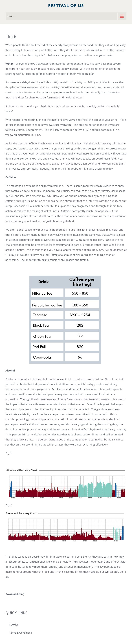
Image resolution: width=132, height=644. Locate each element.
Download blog (15, 594)
